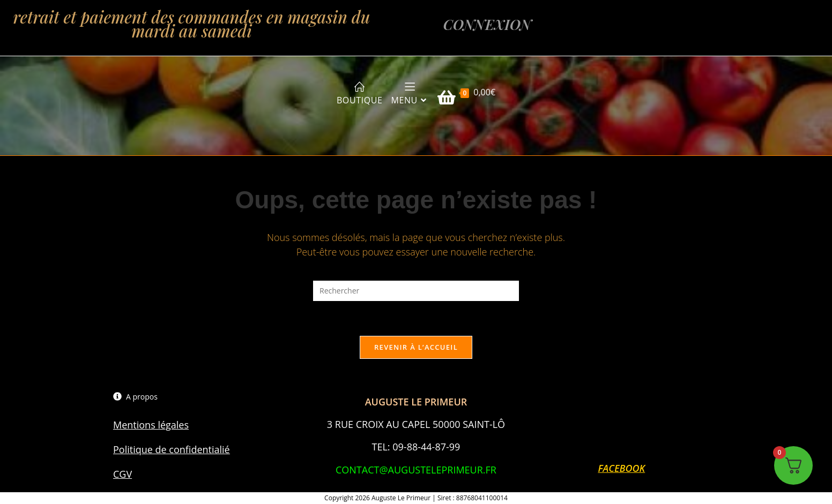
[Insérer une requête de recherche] (416, 291)
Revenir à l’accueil (416, 347)
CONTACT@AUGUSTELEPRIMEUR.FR (416, 470)
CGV (122, 474)
